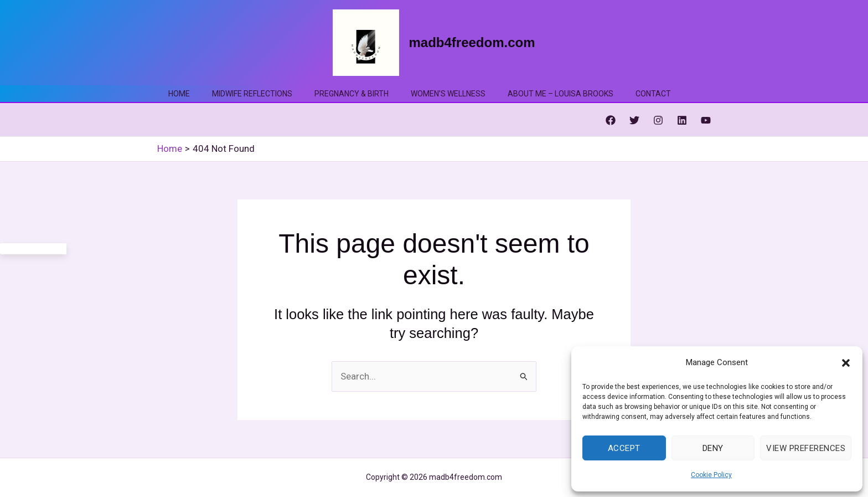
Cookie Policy (711, 475)
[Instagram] (658, 120)
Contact (653, 94)
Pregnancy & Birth (352, 94)
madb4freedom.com (472, 42)
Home (179, 94)
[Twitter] (634, 120)
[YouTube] (706, 120)
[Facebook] (611, 120)
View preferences (806, 448)
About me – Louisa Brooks (560, 94)
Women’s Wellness (448, 94)
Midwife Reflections (252, 94)
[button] (846, 363)
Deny (713, 448)
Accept (624, 448)
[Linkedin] (682, 120)
